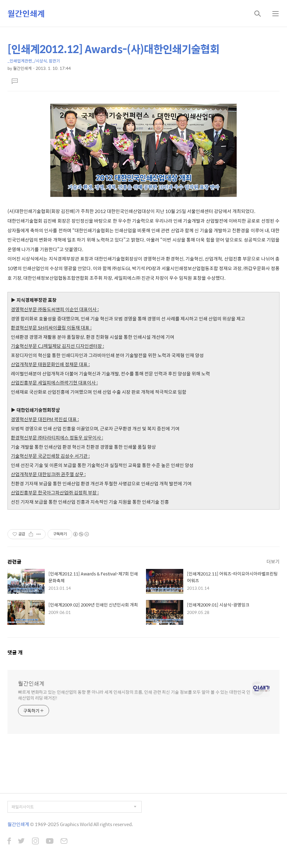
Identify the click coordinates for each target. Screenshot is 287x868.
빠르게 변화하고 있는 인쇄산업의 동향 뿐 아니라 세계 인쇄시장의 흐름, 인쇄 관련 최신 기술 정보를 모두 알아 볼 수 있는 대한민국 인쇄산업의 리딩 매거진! (134, 695)
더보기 (273, 561)
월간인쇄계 (26, 13)
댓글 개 (15, 652)
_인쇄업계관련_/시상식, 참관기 (34, 61)
